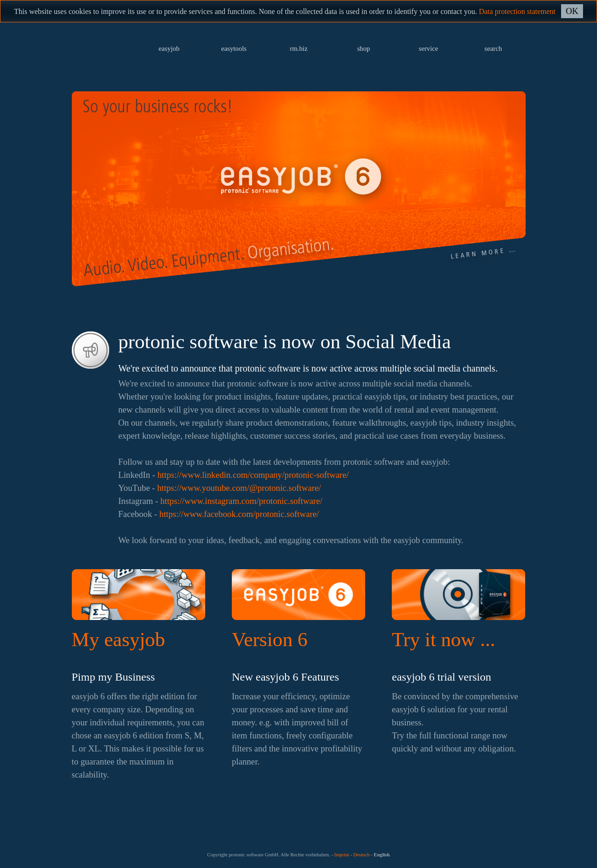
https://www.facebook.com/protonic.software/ (239, 514)
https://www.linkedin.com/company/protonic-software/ (253, 475)
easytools (234, 48)
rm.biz (299, 48)
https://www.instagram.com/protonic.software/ (242, 501)
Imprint (342, 855)
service (429, 48)
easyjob (169, 48)
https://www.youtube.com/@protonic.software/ (239, 488)
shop (364, 48)
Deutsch (361, 855)
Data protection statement (517, 11)
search (493, 48)
